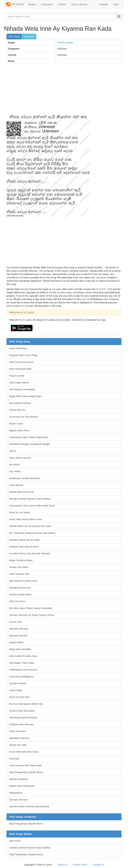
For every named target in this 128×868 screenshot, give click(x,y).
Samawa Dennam (18, 800)
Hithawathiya (16, 793)
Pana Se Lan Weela (19, 512)
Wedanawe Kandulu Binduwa (24, 478)
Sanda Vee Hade (18, 745)
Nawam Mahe (16, 642)
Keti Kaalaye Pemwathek (22, 389)
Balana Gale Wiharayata (22, 786)
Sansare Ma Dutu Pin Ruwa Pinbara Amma (31, 615)
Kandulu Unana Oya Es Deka (24, 540)
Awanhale (14, 759)
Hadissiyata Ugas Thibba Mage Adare (29, 437)
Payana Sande (17, 376)
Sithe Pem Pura (17, 601)
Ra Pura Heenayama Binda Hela (26, 704)
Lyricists (62, 4)
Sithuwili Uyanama (19, 629)
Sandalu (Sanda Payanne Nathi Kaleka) (30, 499)
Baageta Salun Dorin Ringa (23, 355)
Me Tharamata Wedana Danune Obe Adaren (32, 533)
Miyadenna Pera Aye (20, 588)
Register (104, 4)
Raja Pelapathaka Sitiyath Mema (26, 772)
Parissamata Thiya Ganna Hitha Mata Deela (32, 506)
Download (29, 37)
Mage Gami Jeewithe (20, 649)
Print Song (14, 37)
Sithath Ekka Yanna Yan (22, 492)
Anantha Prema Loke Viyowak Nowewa (30, 553)
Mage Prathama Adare (21, 560)
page (84, 299)
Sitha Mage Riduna (19, 383)
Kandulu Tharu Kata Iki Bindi (24, 547)
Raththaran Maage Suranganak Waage (29, 444)
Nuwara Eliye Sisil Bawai (22, 711)
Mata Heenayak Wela (20, 369)
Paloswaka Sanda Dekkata (23, 718)
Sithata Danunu (17, 410)
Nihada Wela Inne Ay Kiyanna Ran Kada (30, 526)
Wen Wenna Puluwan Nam (23, 581)
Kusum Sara (16, 622)
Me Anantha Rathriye (20, 403)
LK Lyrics (15, 4)
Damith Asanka (65, 43)
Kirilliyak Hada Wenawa (21, 724)
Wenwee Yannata (18, 636)
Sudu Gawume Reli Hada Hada (25, 765)
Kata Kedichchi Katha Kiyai (23, 656)
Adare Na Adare (17, 731)
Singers (32, 4)
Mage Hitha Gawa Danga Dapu (25, 396)
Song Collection (79, 4)
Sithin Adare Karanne (20, 458)
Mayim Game (16, 424)
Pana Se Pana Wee (19, 697)
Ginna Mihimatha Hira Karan (24, 752)
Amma (12, 451)
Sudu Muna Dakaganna (21, 677)
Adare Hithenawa (18, 348)
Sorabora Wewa (17, 683)
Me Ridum (14, 465)
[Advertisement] (64, 91)
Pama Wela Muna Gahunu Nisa (26, 519)
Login (116, 4)
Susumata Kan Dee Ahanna (24, 417)
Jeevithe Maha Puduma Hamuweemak (29, 806)
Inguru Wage (16, 690)
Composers (47, 4)
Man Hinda (15, 471)
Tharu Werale (16, 485)
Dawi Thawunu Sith (19, 574)
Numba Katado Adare (20, 595)
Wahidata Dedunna (19, 738)
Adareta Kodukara (19, 779)
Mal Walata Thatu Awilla (21, 663)
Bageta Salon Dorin (19, 430)
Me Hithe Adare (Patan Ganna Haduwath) (31, 608)
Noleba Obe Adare (19, 567)
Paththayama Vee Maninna (23, 670)
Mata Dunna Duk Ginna (21, 362)
